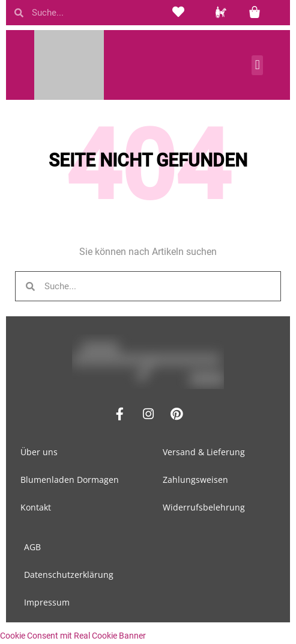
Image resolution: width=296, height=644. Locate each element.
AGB (32, 547)
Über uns (39, 452)
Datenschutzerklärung (69, 575)
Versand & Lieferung (204, 452)
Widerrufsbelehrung (204, 507)
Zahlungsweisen (195, 480)
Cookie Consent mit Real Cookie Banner (73, 636)
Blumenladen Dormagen (70, 480)
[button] (257, 65)
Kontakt (36, 507)
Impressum (47, 602)
